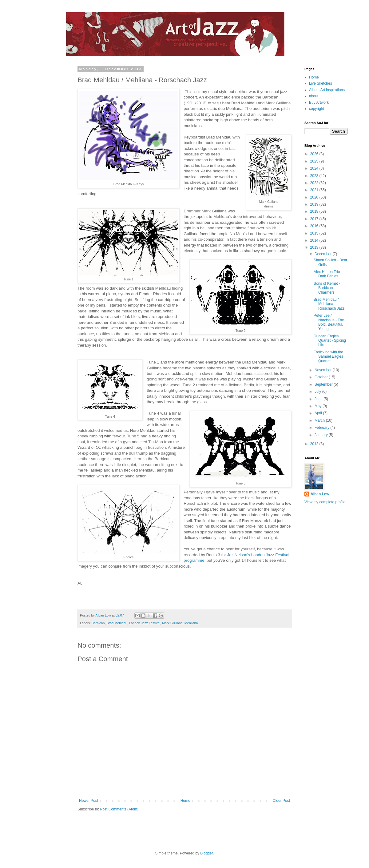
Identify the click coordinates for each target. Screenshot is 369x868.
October (322, 377)
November (324, 370)
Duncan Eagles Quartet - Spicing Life (330, 341)
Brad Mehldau (117, 623)
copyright (317, 109)
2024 (315, 168)
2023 (315, 176)
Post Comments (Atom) (119, 809)
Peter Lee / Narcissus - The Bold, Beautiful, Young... (329, 322)
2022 (315, 183)
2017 (315, 219)
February (322, 428)
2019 (315, 204)
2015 (315, 233)
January (322, 435)
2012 (315, 444)
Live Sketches (321, 83)
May (319, 406)
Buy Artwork (319, 102)
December (324, 254)
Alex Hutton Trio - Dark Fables (328, 274)
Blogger (206, 853)
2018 (315, 211)
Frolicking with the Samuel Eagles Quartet (328, 357)
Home (185, 801)
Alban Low (320, 494)
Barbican (98, 623)
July (318, 392)
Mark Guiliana (172, 623)
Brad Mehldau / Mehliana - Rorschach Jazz (329, 304)
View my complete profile (325, 502)
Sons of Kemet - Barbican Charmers (327, 288)
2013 (315, 247)
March (320, 420)
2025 (315, 161)
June (319, 399)
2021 (315, 190)
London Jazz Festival (145, 623)
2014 (315, 240)
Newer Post (89, 801)
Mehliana (191, 623)
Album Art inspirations (327, 90)
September (324, 384)
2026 (315, 154)
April (319, 413)
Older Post (281, 801)
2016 (315, 226)
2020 (315, 197)
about (314, 96)
